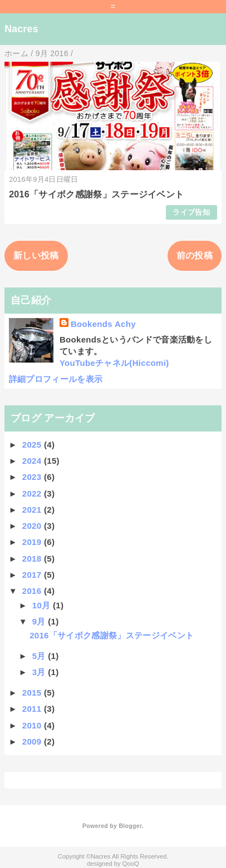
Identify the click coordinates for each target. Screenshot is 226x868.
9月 (40, 621)
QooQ (131, 864)
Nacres (21, 29)
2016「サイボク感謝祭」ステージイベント (96, 194)
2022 (33, 493)
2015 (33, 693)
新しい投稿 (36, 256)
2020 (33, 526)
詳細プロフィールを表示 (56, 379)
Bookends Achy (103, 324)
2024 (33, 461)
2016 (33, 591)
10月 (43, 605)
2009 (33, 741)
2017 (33, 575)
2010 (33, 725)
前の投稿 (195, 256)
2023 (33, 477)
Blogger (130, 826)
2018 (33, 559)
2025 (33, 445)
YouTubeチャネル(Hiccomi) (114, 363)
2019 (33, 542)
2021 (33, 510)
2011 (33, 709)
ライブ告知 (191, 212)
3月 (40, 672)
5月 (40, 656)
